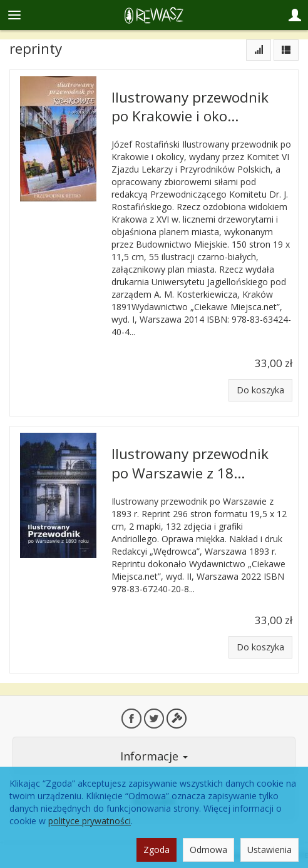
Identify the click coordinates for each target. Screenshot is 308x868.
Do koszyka (260, 390)
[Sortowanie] (259, 50)
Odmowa (208, 850)
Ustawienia (269, 850)
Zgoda (157, 850)
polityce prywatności (90, 821)
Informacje (154, 756)
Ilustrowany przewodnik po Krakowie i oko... (190, 107)
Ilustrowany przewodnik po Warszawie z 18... (190, 463)
